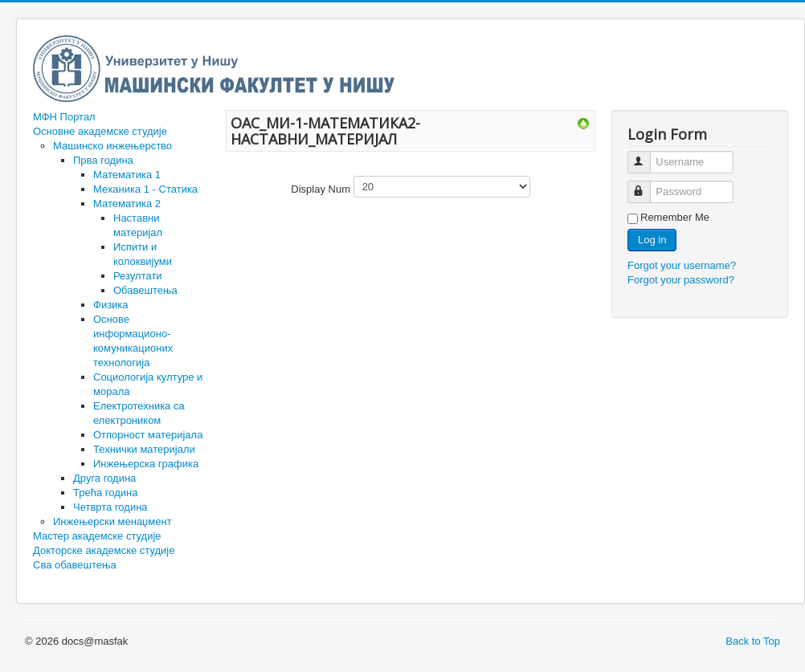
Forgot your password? (681, 280)
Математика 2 (127, 204)
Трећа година (105, 493)
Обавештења (145, 290)
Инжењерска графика (146, 464)
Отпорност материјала (148, 435)
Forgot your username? (682, 265)
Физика (111, 305)
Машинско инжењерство (112, 146)
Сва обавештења (75, 565)
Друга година (104, 478)
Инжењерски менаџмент (112, 521)
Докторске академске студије (104, 550)
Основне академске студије (100, 131)
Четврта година (110, 507)
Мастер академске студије (97, 536)
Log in (652, 240)
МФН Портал (64, 117)
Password (646, 185)
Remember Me (675, 217)
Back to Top (753, 641)
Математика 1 (127, 175)
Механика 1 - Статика (145, 189)
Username (646, 155)
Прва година (103, 160)
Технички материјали (144, 449)
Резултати (138, 276)
